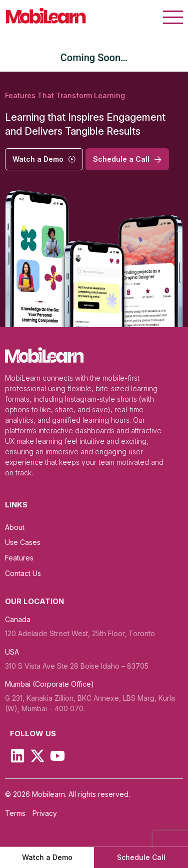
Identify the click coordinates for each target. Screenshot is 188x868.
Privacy (45, 813)
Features (19, 558)
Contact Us (23, 573)
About (15, 527)
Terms (15, 813)
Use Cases (23, 542)
